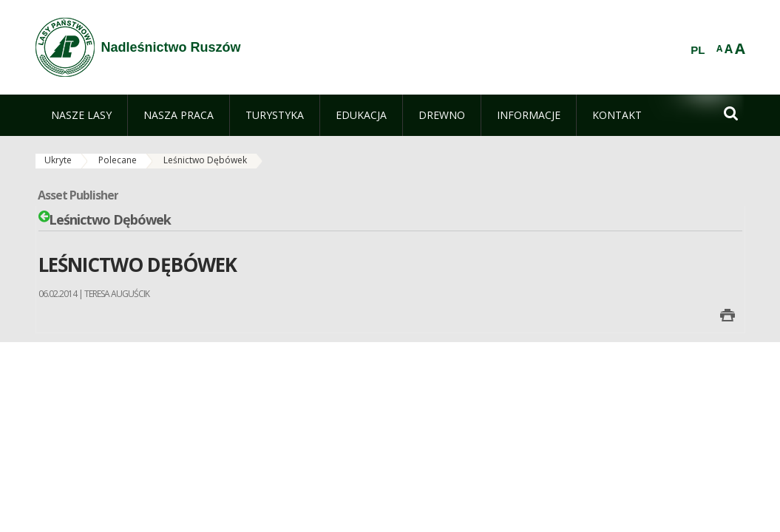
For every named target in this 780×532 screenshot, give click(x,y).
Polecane (118, 160)
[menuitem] (81, 115)
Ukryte (58, 160)
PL (698, 50)
